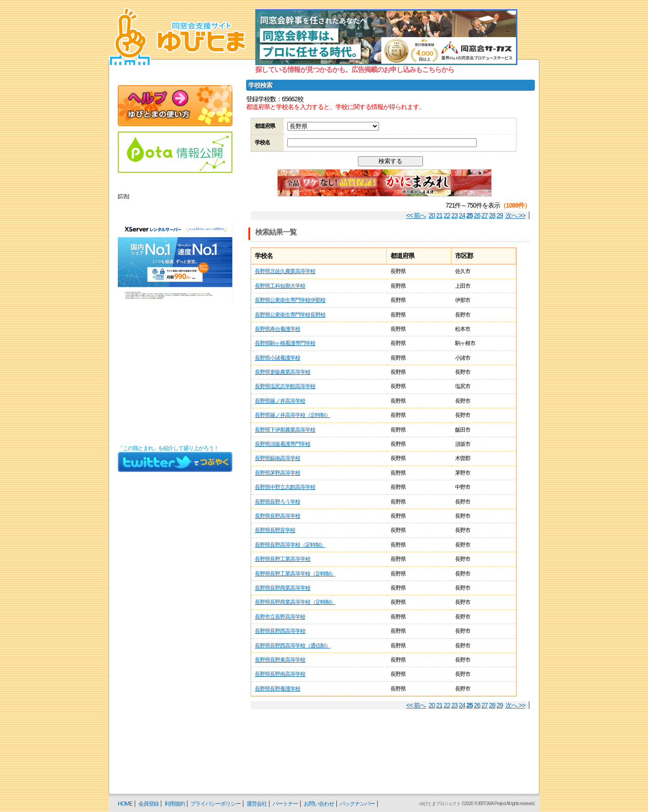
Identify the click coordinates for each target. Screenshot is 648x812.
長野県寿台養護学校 (277, 329)
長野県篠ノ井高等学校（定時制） (293, 415)
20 (432, 215)
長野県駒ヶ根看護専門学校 (285, 343)
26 (477, 215)
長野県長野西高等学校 (280, 631)
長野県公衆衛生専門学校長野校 (290, 315)
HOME (125, 804)
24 (462, 215)
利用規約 (175, 804)
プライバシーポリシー (215, 804)
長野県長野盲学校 (275, 530)
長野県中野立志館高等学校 (285, 487)
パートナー (285, 804)
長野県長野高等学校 (277, 516)
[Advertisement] (175, 382)
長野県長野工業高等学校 (283, 559)
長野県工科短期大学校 (280, 286)
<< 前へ (416, 215)
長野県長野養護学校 (277, 689)
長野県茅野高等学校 (277, 473)
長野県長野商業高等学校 (283, 588)
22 (447, 215)
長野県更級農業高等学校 (283, 372)
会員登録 (148, 804)
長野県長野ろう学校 (277, 502)
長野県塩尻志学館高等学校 (285, 386)
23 (455, 215)
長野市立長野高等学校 (280, 617)
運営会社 (257, 804)
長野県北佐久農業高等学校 (285, 271)
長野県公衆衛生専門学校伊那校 (290, 300)
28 (492, 215)
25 (470, 215)
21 (439, 215)
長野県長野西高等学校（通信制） (293, 646)
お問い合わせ (319, 804)
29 (500, 215)
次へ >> (515, 215)
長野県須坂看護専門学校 (283, 444)
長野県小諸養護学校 (277, 358)
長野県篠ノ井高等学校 (280, 401)
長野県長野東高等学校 (280, 660)
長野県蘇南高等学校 (277, 458)
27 (485, 215)
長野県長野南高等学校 (280, 674)
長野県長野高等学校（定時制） (290, 545)
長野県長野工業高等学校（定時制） (295, 574)
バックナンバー (357, 804)
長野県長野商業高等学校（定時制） (295, 602)
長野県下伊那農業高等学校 (285, 430)
